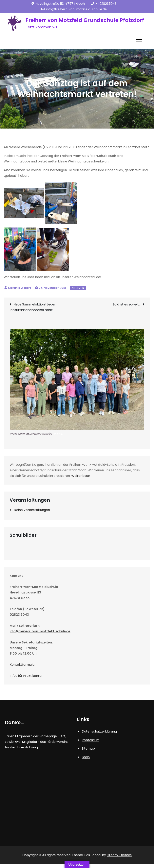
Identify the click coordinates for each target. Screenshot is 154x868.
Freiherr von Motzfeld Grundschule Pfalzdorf (85, 20)
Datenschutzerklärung (99, 731)
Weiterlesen (81, 476)
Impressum (91, 740)
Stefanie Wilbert (20, 288)
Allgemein (78, 288)
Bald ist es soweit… (126, 304)
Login (86, 757)
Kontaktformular (23, 665)
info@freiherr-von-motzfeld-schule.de (74, 9)
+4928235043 (104, 4)
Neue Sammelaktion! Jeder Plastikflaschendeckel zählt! (33, 307)
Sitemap (88, 748)
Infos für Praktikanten (27, 676)
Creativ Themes (119, 855)
